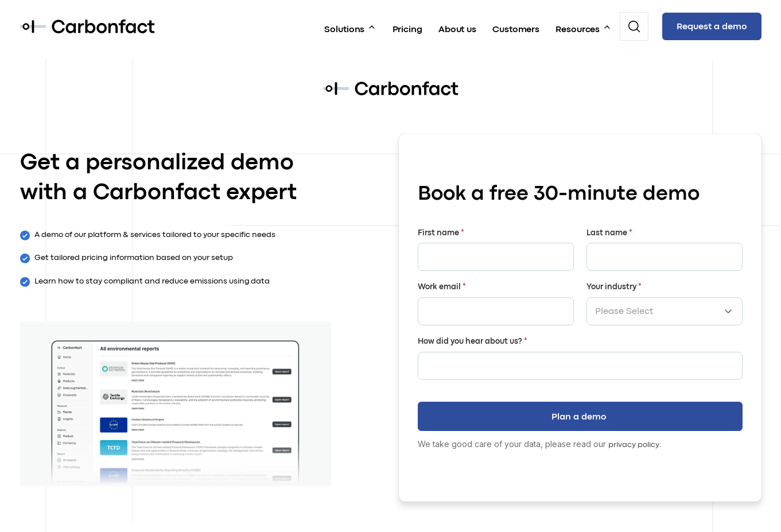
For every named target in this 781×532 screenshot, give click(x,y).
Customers (515, 25)
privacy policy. (635, 439)
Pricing (407, 25)
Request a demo (712, 26)
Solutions (343, 25)
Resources (577, 25)
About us (457, 25)
